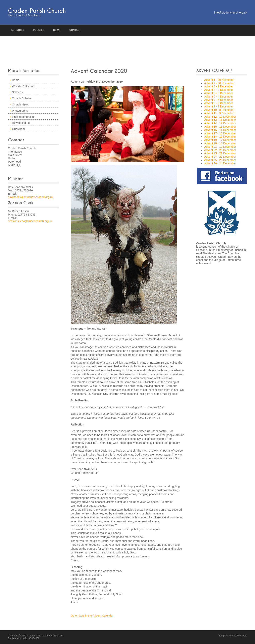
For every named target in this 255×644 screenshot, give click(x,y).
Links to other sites (24, 117)
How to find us (21, 123)
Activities (18, 30)
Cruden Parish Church (37, 11)
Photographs (20, 111)
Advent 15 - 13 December (220, 127)
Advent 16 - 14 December (220, 130)
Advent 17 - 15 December (220, 133)
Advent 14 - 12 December (220, 123)
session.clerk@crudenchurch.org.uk (30, 221)
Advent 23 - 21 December (220, 153)
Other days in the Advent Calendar (92, 616)
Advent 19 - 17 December (220, 140)
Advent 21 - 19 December (220, 147)
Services (17, 92)
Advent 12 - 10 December (220, 117)
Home (16, 80)
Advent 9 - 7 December (219, 106)
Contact (75, 30)
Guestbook (19, 129)
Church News (20, 104)
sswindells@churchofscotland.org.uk (31, 197)
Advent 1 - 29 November (219, 80)
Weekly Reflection (23, 86)
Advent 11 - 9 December (219, 113)
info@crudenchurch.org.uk (231, 13)
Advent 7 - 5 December (219, 100)
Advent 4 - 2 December (219, 90)
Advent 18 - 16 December (220, 137)
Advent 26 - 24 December (220, 163)
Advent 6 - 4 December (219, 97)
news (57, 30)
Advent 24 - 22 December (220, 157)
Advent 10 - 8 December (219, 110)
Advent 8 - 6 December (219, 103)
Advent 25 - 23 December (220, 160)
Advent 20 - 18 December (220, 143)
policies (39, 30)
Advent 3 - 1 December (219, 86)
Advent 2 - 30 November (219, 83)
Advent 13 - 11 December (220, 120)
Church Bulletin (21, 98)
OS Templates (240, 636)
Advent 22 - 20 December (220, 150)
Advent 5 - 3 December (219, 93)
